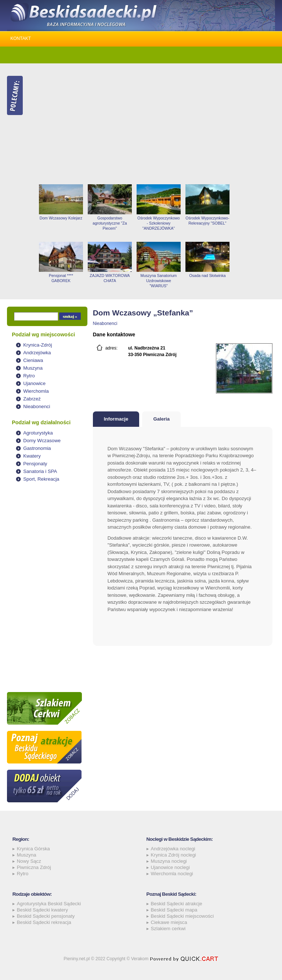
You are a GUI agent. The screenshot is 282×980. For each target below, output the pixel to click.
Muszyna (33, 368)
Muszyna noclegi (169, 861)
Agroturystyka (38, 433)
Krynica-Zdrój (37, 345)
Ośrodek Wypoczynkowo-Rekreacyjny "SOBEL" (207, 221)
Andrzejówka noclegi (173, 849)
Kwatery (32, 456)
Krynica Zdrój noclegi (173, 855)
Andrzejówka (37, 353)
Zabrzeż (32, 399)
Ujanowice (34, 383)
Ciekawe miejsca (169, 922)
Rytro (29, 376)
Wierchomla (36, 391)
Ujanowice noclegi (170, 867)
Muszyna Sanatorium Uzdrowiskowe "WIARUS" (159, 281)
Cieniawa (33, 360)
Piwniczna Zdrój (34, 867)
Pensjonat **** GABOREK (61, 278)
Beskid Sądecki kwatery (42, 910)
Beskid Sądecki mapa (174, 910)
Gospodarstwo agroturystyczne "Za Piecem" (110, 223)
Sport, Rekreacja (41, 479)
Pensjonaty (35, 464)
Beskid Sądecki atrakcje (177, 904)
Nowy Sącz (29, 861)
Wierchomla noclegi (172, 874)
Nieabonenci (37, 406)
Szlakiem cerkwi (168, 929)
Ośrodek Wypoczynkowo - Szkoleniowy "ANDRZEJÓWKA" (159, 223)
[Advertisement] (156, 124)
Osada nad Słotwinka (207, 275)
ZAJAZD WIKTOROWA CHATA (110, 278)
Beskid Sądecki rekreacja (44, 922)
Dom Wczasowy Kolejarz (61, 218)
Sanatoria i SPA (40, 471)
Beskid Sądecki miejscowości (182, 916)
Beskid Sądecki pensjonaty (46, 916)
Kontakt (21, 38)
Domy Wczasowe (42, 441)
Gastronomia (37, 448)
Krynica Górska (33, 849)
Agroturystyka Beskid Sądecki (49, 904)
